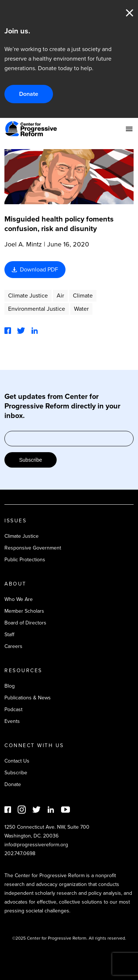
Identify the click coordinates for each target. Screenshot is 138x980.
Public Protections (25, 560)
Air (60, 296)
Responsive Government (33, 548)
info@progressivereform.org (36, 845)
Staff (9, 635)
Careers (13, 646)
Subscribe (31, 460)
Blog (10, 686)
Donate (29, 94)
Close (130, 13)
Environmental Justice (37, 309)
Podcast (13, 709)
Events (12, 721)
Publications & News (28, 698)
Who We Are (19, 599)
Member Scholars (24, 611)
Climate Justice (28, 296)
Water (81, 309)
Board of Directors (25, 623)
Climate (83, 296)
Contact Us (17, 761)
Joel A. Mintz (23, 244)
